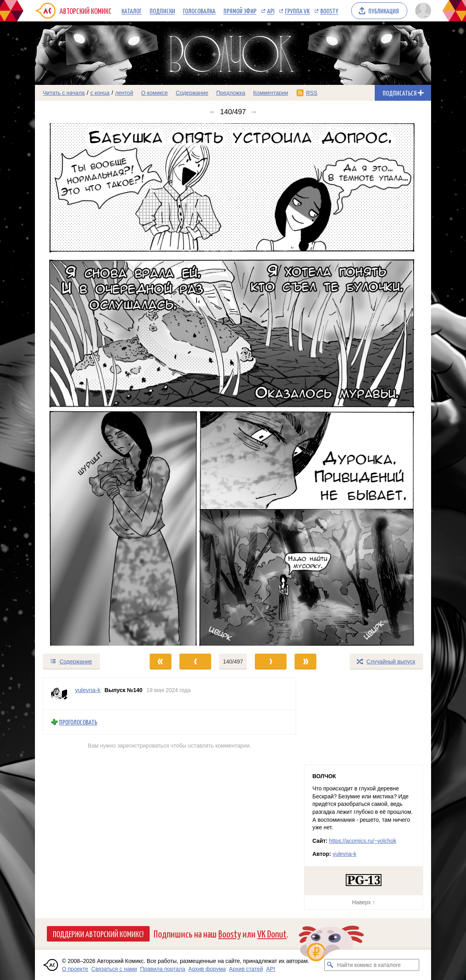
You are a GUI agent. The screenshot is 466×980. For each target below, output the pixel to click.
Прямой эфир (240, 11)
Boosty (329, 11)
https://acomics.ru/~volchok (363, 841)
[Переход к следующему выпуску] (233, 385)
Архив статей (246, 969)
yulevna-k (345, 854)
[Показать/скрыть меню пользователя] (422, 11)
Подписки (162, 11)
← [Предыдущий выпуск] (212, 112)
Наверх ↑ (364, 902)
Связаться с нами (114, 969)
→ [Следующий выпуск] (254, 112)
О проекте (75, 969)
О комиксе (154, 93)
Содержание (192, 93)
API (271, 11)
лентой (124, 93)
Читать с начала (64, 93)
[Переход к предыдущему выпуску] (85, 385)
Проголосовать (78, 722)
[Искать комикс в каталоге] (330, 965)
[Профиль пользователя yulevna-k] (59, 694)
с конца (100, 93)
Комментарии (271, 93)
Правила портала (163, 969)
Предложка (231, 93)
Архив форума (207, 969)
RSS (312, 93)
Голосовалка (199, 11)
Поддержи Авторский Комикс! (98, 934)
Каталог (132, 11)
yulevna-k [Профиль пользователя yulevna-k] (88, 690)
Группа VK (297, 11)
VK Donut (272, 933)
